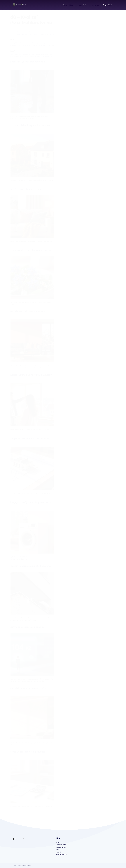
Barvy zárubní (95, 4)
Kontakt (58, 852)
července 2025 (100, 133)
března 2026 (100, 103)
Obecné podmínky (62, 854)
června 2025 (100, 137)
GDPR (58, 850)
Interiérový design (101, 23)
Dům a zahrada (100, 54)
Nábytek (98, 39)
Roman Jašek (100, 65)
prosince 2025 (100, 114)
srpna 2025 (99, 130)
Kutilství (98, 42)
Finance (98, 27)
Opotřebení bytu (82, 4)
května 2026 (100, 95)
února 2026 (99, 106)
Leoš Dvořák (100, 70)
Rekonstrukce (99, 35)
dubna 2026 (99, 99)
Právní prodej (99, 50)
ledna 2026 (99, 110)
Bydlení (97, 19)
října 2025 (99, 122)
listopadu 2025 (100, 118)
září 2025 (99, 126)
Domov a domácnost (102, 31)
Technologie (99, 46)
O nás (57, 842)
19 (24, 816)
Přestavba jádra (68, 4)
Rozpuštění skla (108, 4)
